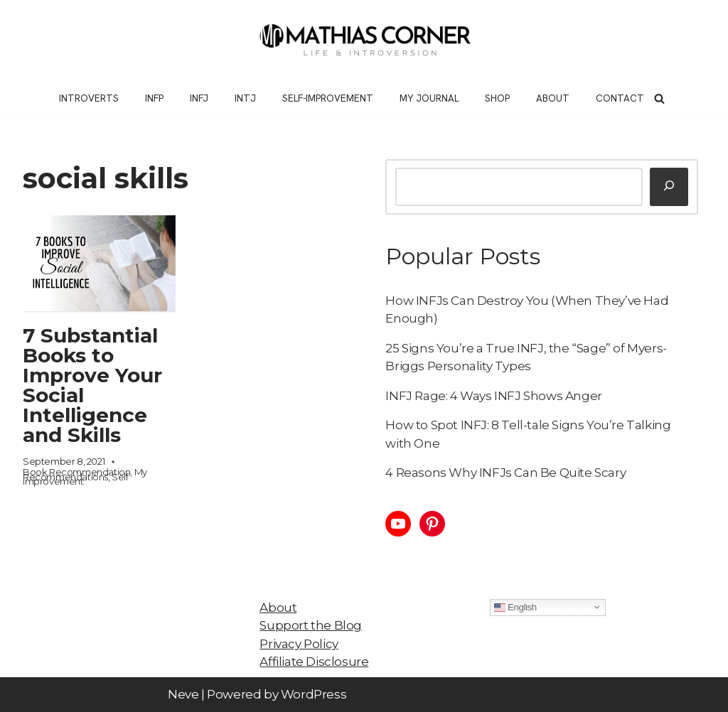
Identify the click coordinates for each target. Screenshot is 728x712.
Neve (183, 694)
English (515, 607)
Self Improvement (76, 479)
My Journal (429, 98)
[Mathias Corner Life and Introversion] (364, 40)
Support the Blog (311, 625)
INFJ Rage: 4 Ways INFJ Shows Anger (493, 396)
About (553, 98)
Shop (497, 98)
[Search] (659, 98)
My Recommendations (85, 474)
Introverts (89, 98)
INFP (154, 98)
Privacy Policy (299, 644)
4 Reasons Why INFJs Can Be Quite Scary (505, 473)
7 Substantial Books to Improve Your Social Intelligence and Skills (92, 385)
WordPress (314, 694)
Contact (620, 98)
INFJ (199, 98)
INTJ (245, 98)
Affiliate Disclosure (314, 662)
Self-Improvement (328, 98)
